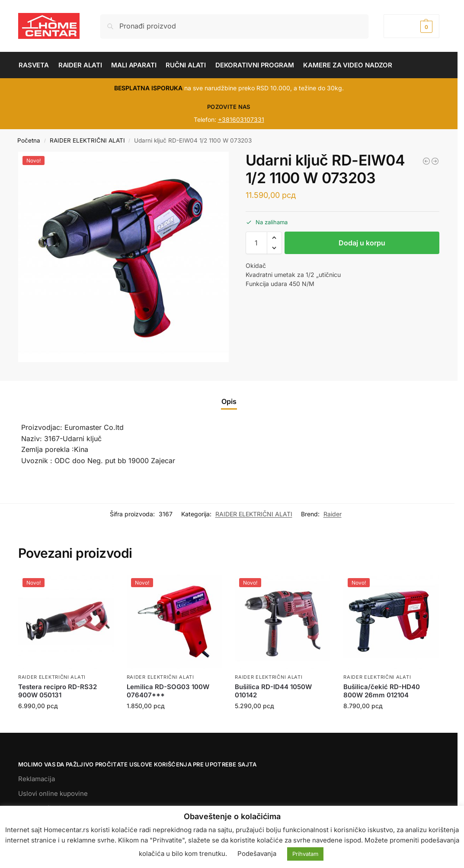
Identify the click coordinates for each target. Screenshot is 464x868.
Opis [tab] (229, 401)
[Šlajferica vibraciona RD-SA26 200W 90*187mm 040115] (435, 161)
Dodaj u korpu (362, 243)
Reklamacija (37, 779)
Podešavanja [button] (257, 854)
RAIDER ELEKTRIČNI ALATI (87, 140)
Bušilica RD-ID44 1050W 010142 (273, 691)
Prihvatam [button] (305, 854)
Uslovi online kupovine (53, 793)
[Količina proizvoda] (256, 243)
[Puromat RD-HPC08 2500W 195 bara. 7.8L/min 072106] (426, 161)
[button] (411, 26)
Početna (29, 140)
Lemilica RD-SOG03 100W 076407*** (168, 691)
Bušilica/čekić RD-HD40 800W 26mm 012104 (382, 691)
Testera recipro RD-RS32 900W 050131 (58, 691)
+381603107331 (241, 119)
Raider (333, 514)
